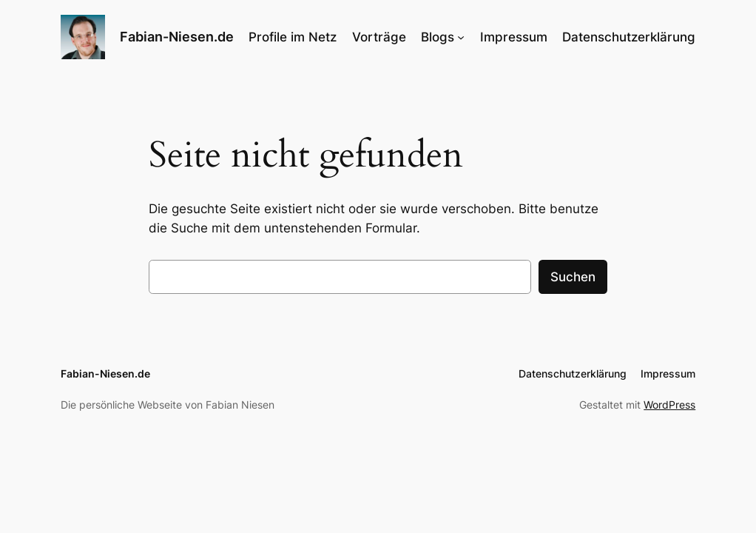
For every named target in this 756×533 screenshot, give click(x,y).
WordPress (669, 405)
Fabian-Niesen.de (177, 37)
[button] (33, 500)
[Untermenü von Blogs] (461, 37)
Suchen (573, 277)
